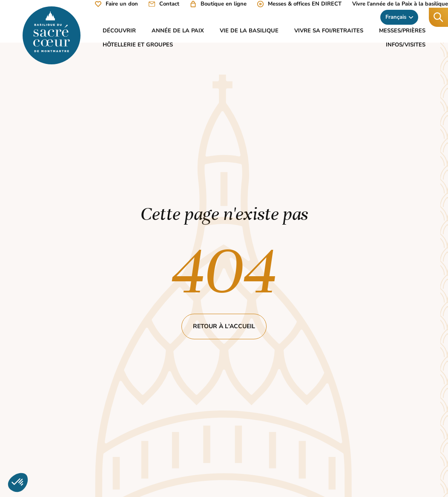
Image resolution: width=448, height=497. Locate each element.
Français (399, 17)
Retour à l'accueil (224, 326)
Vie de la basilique (249, 31)
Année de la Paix (178, 31)
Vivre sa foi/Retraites (329, 31)
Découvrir (119, 31)
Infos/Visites (406, 45)
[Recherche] (438, 17)
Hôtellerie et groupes (138, 45)
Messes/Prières (402, 31)
